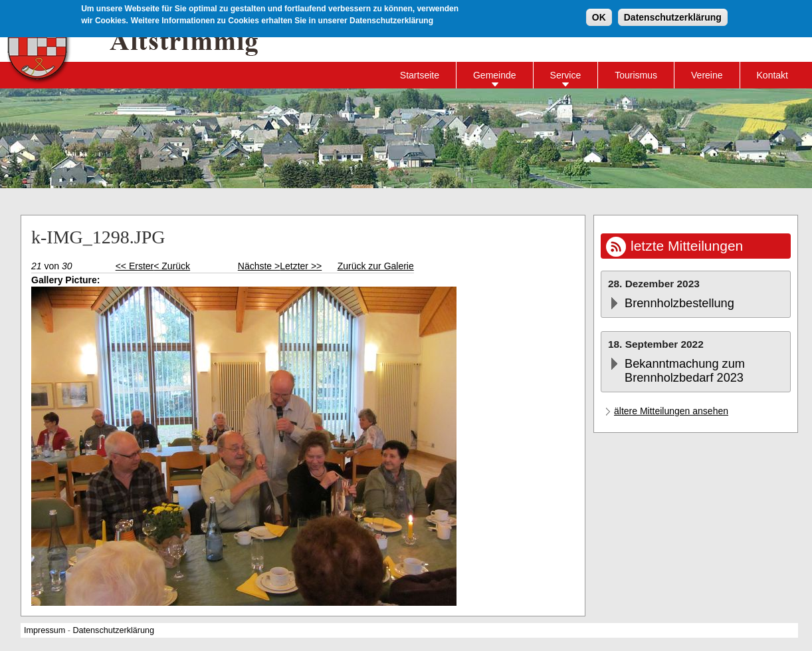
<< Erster (135, 266)
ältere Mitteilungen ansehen (671, 411)
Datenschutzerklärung (673, 15)
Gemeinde (495, 75)
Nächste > (259, 266)
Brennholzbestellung (679, 303)
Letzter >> (301, 266)
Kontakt (772, 75)
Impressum (45, 630)
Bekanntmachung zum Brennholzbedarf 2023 (685, 371)
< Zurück (172, 266)
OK (599, 15)
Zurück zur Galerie (376, 266)
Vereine (707, 75)
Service (566, 75)
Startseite (420, 75)
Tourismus (636, 75)
